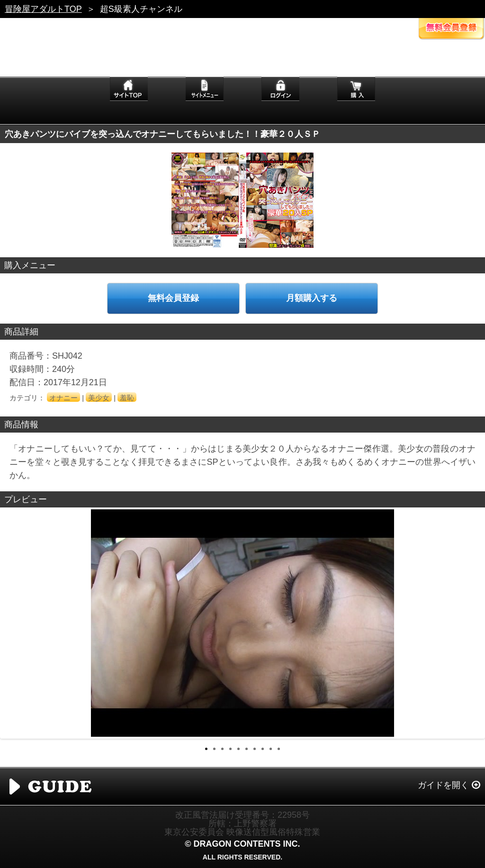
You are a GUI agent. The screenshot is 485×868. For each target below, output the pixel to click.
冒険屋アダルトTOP (43, 9)
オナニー (63, 398)
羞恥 (127, 398)
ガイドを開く (443, 785)
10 (279, 749)
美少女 (99, 398)
